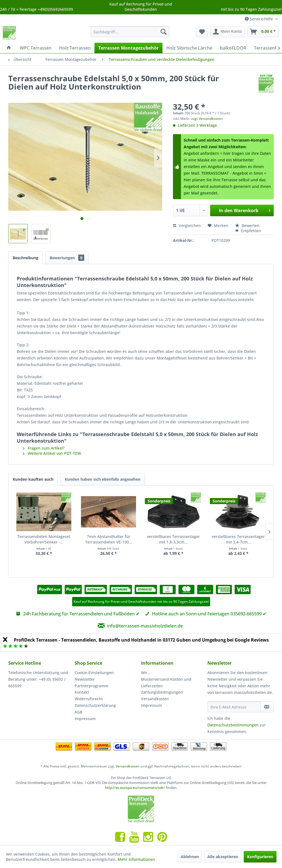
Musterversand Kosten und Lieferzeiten (166, 682)
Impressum (85, 719)
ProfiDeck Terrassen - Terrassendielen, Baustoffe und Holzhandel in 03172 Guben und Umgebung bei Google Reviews (141, 640)
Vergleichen (187, 225)
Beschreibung (25, 258)
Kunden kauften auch (33, 479)
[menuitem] (130, 32)
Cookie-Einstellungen (94, 673)
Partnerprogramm (91, 686)
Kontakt (82, 692)
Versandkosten (155, 699)
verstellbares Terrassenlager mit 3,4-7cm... (238, 539)
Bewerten (247, 225)
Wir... (146, 673)
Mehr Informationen (136, 859)
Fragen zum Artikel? (44, 448)
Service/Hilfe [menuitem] (259, 19)
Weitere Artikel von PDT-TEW (52, 453)
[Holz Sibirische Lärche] (189, 48)
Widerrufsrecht (89, 699)
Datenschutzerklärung (95, 705)
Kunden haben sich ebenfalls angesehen (103, 479)
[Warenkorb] (263, 32)
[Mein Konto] (228, 32)
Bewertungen (67, 258)
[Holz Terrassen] (75, 48)
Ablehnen (190, 857)
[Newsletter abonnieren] (267, 707)
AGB (78, 712)
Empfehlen (248, 231)
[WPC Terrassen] (36, 48)
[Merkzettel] (202, 32)
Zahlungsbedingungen (162, 692)
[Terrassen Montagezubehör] (128, 48)
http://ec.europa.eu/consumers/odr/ (135, 788)
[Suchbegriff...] (130, 32)
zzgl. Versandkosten (207, 119)
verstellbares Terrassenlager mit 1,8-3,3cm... (173, 539)
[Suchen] (164, 32)
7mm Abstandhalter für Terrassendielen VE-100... (109, 539)
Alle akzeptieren (223, 857)
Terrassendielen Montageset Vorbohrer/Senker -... (44, 539)
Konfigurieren (260, 857)
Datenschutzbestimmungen (233, 725)
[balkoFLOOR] (233, 48)
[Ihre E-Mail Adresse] (234, 707)
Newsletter (85, 679)
